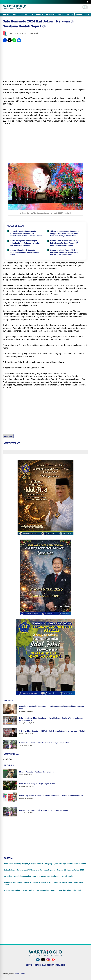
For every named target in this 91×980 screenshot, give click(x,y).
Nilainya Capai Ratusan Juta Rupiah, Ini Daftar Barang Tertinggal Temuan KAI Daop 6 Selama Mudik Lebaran (65, 243)
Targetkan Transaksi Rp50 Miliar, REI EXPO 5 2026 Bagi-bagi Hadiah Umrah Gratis (38, 876)
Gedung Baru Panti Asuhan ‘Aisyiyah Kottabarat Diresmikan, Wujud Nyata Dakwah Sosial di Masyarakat (64, 252)
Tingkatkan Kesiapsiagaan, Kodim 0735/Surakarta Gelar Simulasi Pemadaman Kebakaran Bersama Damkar (26, 233)
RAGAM (79, 14)
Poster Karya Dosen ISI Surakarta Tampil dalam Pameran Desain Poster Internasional (51, 796)
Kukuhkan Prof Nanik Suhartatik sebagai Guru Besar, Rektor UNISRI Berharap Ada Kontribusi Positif (43, 883)
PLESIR (61, 14)
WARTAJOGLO (20, 974)
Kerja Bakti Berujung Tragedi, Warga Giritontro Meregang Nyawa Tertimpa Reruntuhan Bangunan (45, 864)
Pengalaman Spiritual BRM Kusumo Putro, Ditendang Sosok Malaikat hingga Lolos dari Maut (52, 707)
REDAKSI (29, 965)
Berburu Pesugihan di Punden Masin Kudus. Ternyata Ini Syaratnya (44, 743)
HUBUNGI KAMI (40, 965)
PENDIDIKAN (51, 14)
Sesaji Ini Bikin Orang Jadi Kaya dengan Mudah (37, 784)
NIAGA (15, 14)
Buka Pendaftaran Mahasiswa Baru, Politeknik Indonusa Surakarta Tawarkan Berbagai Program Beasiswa (52, 719)
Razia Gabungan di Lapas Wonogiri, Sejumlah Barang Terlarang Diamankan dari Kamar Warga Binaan (25, 243)
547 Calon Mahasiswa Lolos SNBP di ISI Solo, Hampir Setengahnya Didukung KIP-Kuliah (52, 731)
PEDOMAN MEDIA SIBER (56, 965)
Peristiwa (8, 436)
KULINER (70, 14)
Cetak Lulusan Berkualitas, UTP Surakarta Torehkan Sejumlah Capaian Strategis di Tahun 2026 (44, 870)
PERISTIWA (6, 14)
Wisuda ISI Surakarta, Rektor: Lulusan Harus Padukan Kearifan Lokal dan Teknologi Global (42, 890)
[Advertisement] (46, 61)
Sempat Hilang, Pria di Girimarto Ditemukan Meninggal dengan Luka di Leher (25, 252)
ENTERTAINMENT (37, 14)
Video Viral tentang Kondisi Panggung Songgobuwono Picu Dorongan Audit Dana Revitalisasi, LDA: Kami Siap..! (65, 233)
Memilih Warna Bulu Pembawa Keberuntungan (37, 772)
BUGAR (88, 14)
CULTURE (24, 14)
